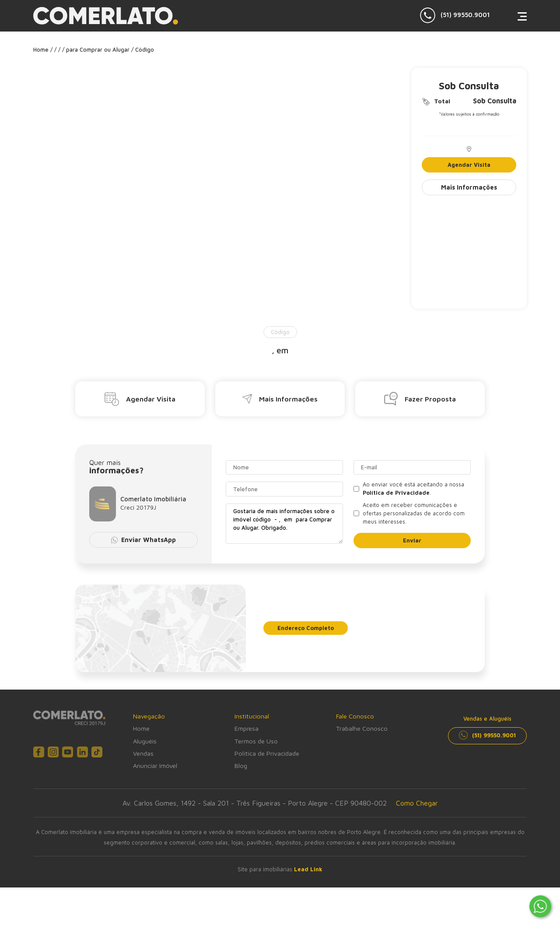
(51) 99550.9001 (455, 15)
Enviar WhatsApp (144, 540)
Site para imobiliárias (280, 869)
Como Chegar (417, 803)
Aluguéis (145, 741)
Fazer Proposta (420, 399)
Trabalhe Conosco (362, 728)
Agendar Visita (469, 165)
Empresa (247, 728)
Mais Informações (469, 187)
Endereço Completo (306, 628)
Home (141, 728)
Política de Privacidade (267, 753)
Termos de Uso (256, 741)
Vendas (143, 753)
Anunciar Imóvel (155, 766)
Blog (241, 766)
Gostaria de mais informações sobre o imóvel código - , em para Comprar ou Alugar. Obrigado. (284, 524)
